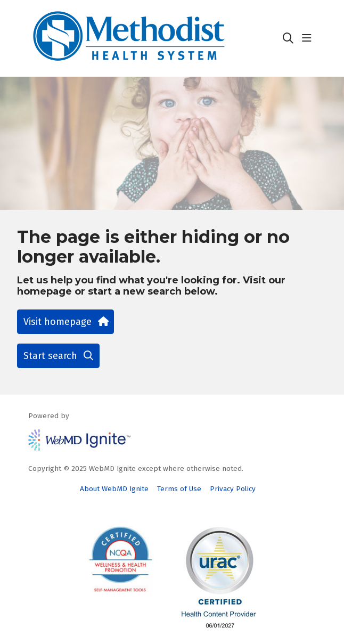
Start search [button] (58, 356)
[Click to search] (288, 38)
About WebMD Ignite (114, 489)
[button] (309, 38)
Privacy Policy (233, 489)
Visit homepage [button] (65, 322)
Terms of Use (179, 489)
